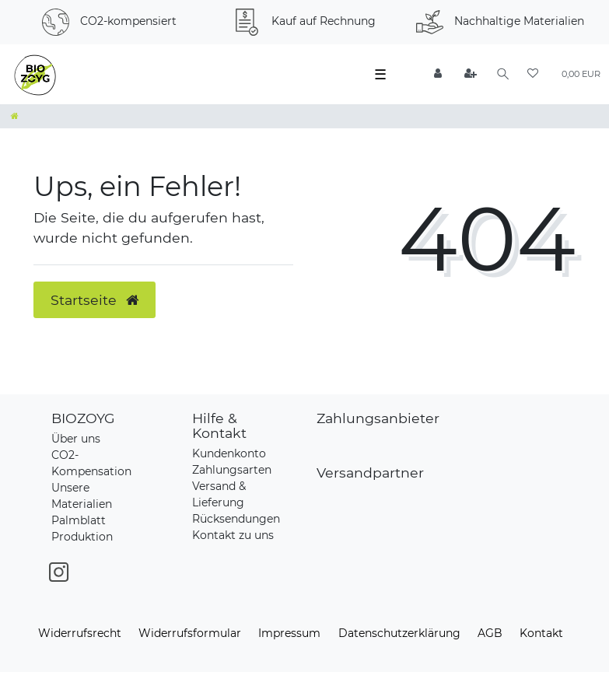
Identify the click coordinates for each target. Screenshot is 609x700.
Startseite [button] (94, 300)
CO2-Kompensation (91, 463)
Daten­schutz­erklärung (399, 633)
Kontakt (541, 633)
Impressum (289, 633)
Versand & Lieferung (219, 494)
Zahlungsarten (232, 470)
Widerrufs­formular (190, 633)
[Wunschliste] (533, 74)
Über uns (76, 439)
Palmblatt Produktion (82, 528)
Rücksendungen (236, 519)
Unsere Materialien (82, 496)
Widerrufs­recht (80, 633)
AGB (490, 633)
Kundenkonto (229, 453)
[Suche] (503, 74)
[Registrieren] (471, 74)
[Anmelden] (439, 74)
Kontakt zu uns (233, 535)
